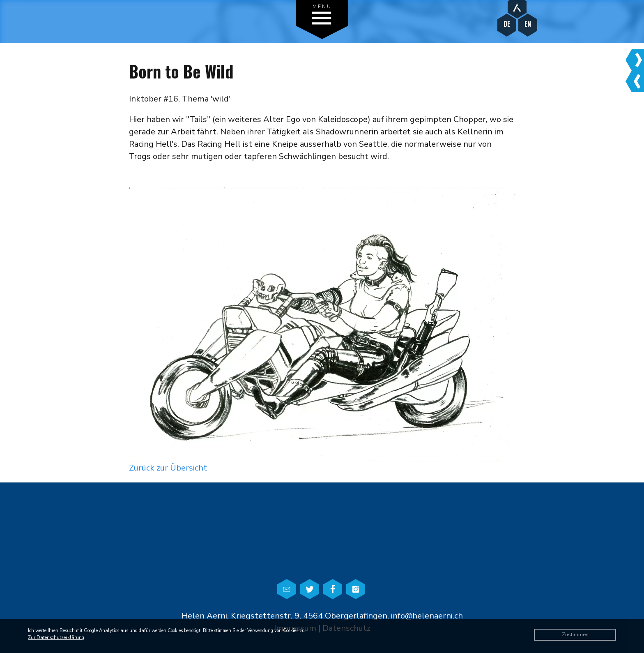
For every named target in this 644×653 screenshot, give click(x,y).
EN (528, 24)
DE (507, 24)
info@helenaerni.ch (427, 616)
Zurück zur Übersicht (168, 468)
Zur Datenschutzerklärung (56, 638)
